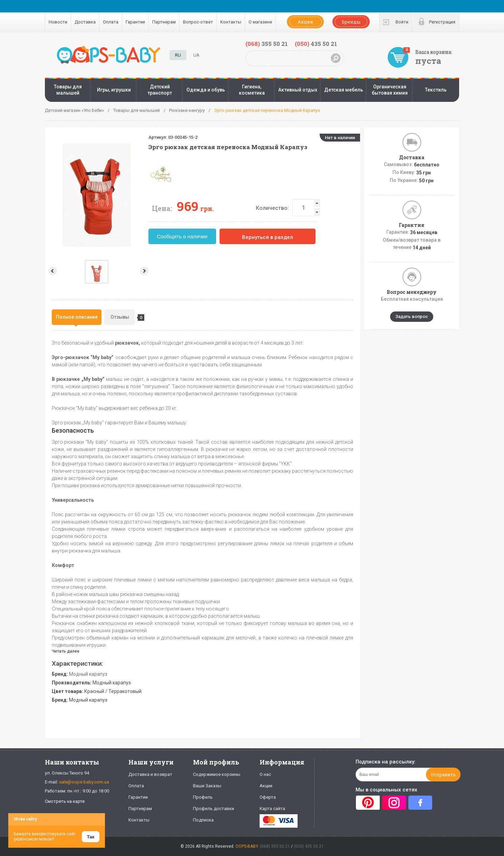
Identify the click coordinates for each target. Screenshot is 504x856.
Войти (402, 22)
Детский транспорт (160, 90)
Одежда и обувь (206, 90)
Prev (52, 271)
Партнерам (164, 22)
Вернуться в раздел (299, 237)
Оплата (111, 22)
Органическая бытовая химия (390, 90)
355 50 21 (267, 44)
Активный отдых (298, 90)
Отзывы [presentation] (123, 318)
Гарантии (135, 22)
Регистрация (442, 22)
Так (91, 837)
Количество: (303, 208)
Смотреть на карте (65, 801)
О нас (265, 774)
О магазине (260, 22)
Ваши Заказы (207, 786)
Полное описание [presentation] (77, 317)
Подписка (203, 820)
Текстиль (436, 90)
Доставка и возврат (150, 774)
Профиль (203, 797)
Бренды (351, 22)
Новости (58, 22)
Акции (305, 22)
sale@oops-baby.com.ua (84, 782)
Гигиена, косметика (252, 90)
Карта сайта (272, 809)
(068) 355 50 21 (275, 846)
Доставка (85, 22)
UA (196, 55)
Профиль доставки (214, 809)
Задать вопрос (412, 316)
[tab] (77, 317)
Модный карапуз (88, 674)
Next (176, 271)
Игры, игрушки (114, 90)
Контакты (231, 22)
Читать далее (66, 651)
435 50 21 (316, 44)
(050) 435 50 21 (309, 846)
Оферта (268, 797)
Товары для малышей (68, 90)
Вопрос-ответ (198, 22)
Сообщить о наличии (214, 236)
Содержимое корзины (217, 774)
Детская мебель (344, 90)
